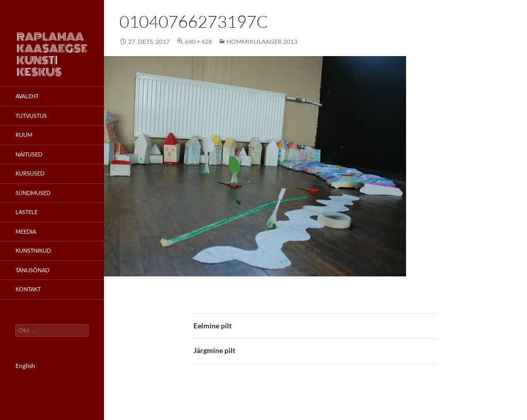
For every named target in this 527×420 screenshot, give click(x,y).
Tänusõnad (32, 270)
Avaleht (27, 96)
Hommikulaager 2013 (262, 41)
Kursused (30, 173)
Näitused (29, 154)
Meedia (26, 231)
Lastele (27, 212)
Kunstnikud (33, 250)
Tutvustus (31, 116)
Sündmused (33, 193)
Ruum (24, 135)
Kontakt (28, 289)
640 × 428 (198, 41)
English (25, 366)
